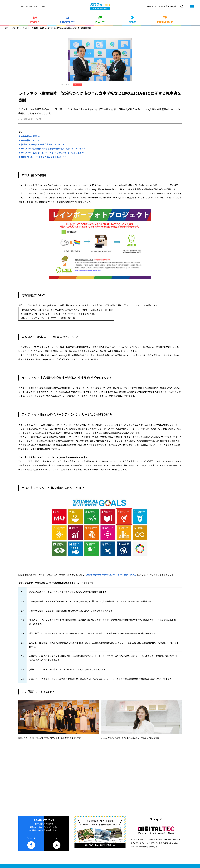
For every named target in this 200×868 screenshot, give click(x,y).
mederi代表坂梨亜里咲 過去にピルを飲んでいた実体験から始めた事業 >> (131, 738)
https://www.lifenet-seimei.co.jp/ (70, 457)
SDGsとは (151, 6)
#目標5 (39, 119)
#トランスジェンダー (26, 119)
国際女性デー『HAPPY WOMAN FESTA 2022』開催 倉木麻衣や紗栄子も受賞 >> (51, 738)
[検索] (182, 7)
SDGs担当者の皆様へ (168, 6)
